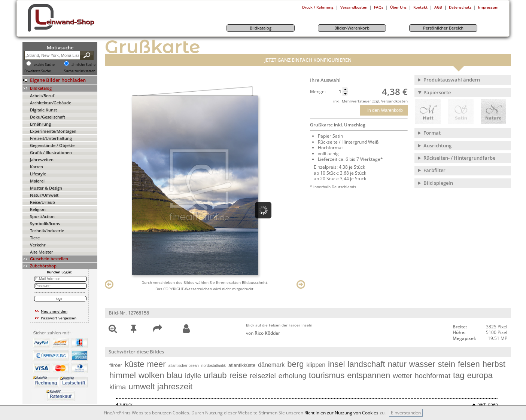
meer (156, 364)
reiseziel (263, 376)
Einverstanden (406, 413)
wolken (151, 375)
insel (336, 364)
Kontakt (420, 7)
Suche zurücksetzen (80, 71)
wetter (402, 376)
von (263, 333)
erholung (292, 376)
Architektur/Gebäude (51, 103)
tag (459, 375)
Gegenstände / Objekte (52, 145)
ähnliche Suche (83, 65)
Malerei (37, 181)
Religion (38, 209)
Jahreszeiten (42, 160)
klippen (316, 365)
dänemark (271, 365)
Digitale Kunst (43, 110)
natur (397, 364)
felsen (469, 364)
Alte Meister (42, 252)
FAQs (379, 7)
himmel (123, 375)
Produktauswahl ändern (452, 80)
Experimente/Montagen (53, 131)
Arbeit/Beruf (42, 96)
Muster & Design (46, 188)
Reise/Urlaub (42, 202)
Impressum (488, 7)
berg (295, 364)
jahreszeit (175, 387)
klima (118, 387)
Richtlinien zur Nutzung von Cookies (341, 413)
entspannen (369, 375)
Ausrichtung (437, 145)
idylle (193, 376)
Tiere (35, 238)
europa (480, 375)
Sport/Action (42, 216)
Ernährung (40, 124)
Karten (37, 167)
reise (238, 375)
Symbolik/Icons (45, 223)
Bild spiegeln (438, 183)
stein (446, 364)
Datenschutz (460, 7)
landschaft (366, 364)
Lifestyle (38, 174)
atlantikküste (242, 365)
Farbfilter (434, 170)
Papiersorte (437, 92)
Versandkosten (354, 7)
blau (174, 375)
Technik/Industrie (47, 231)
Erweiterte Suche (38, 71)
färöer (116, 365)
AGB (438, 7)
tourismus (327, 375)
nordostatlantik (214, 366)
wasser (422, 364)
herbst (494, 364)
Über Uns (398, 7)
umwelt (142, 387)
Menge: (318, 92)
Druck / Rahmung (318, 7)
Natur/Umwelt (44, 195)
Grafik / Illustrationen (51, 152)
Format (432, 133)
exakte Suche (44, 65)
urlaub (215, 375)
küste (135, 364)
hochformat (433, 376)
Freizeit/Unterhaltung (51, 138)
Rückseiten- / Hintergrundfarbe (459, 158)
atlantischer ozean (184, 366)
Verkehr (38, 245)
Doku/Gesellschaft (48, 117)
